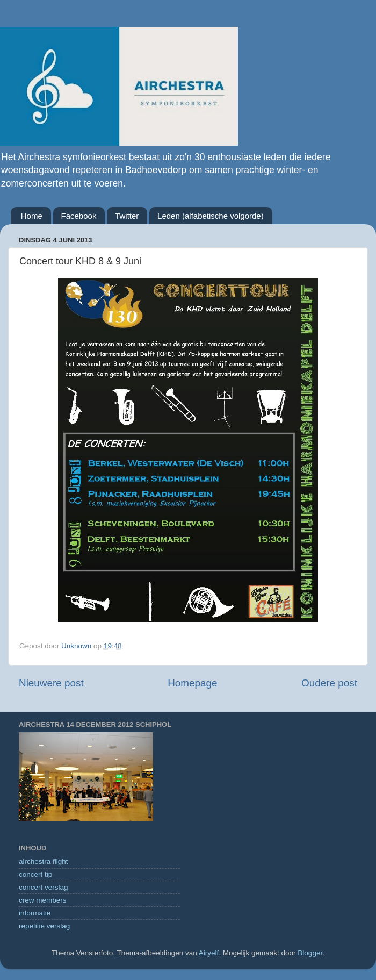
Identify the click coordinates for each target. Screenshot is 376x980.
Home (32, 216)
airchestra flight (44, 861)
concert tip (35, 874)
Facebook (79, 216)
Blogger (310, 953)
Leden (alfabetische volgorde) (211, 216)
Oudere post (329, 683)
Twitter (127, 216)
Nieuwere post (51, 683)
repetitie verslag (44, 926)
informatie (35, 913)
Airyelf (209, 953)
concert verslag (44, 887)
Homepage (192, 683)
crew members (43, 900)
